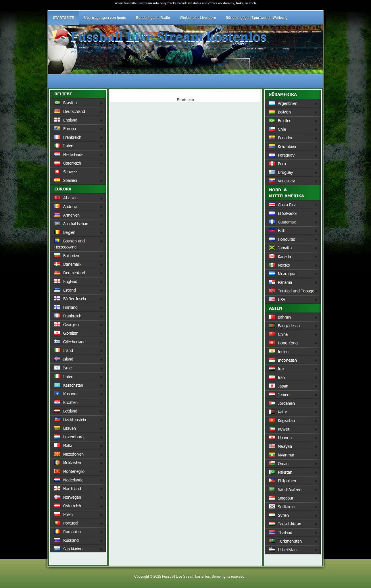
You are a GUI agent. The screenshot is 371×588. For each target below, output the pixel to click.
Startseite (185, 100)
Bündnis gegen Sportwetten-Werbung (256, 18)
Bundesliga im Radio (153, 18)
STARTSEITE (64, 18)
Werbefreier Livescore (198, 18)
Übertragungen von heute (105, 18)
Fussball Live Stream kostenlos (168, 37)
